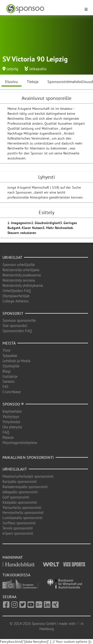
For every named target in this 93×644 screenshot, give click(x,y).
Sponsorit (13, 313)
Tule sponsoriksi (15, 326)
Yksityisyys (11, 417)
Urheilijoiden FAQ (17, 291)
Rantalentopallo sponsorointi (25, 487)
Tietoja (33, 82)
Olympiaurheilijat (16, 296)
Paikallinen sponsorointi (28, 457)
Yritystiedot (11, 422)
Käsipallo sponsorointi (20, 502)
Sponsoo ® (13, 404)
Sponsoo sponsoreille (19, 320)
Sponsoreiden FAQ (17, 331)
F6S (5, 387)
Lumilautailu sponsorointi (22, 518)
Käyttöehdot (12, 411)
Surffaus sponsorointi (19, 523)
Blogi (7, 371)
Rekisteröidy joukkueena (22, 275)
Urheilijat (12, 257)
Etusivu (12, 82)
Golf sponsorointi (16, 497)
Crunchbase (12, 392)
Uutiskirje (10, 376)
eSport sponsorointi (18, 533)
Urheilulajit (15, 469)
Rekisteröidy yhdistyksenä (23, 285)
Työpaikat (10, 356)
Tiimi (6, 350)
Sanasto (9, 381)
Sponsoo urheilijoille (19, 265)
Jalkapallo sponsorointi (20, 492)
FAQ (6, 432)
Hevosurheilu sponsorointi (23, 512)
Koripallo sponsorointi (20, 482)
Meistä (9, 343)
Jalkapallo (38, 69)
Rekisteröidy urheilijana (21, 270)
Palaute (8, 437)
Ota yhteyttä (12, 427)
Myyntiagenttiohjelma (20, 443)
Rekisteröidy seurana (19, 280)
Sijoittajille (11, 366)
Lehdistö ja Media (16, 361)
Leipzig (12, 69)
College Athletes (15, 301)
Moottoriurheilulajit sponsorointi (28, 476)
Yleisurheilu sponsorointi (22, 508)
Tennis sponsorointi (18, 528)
